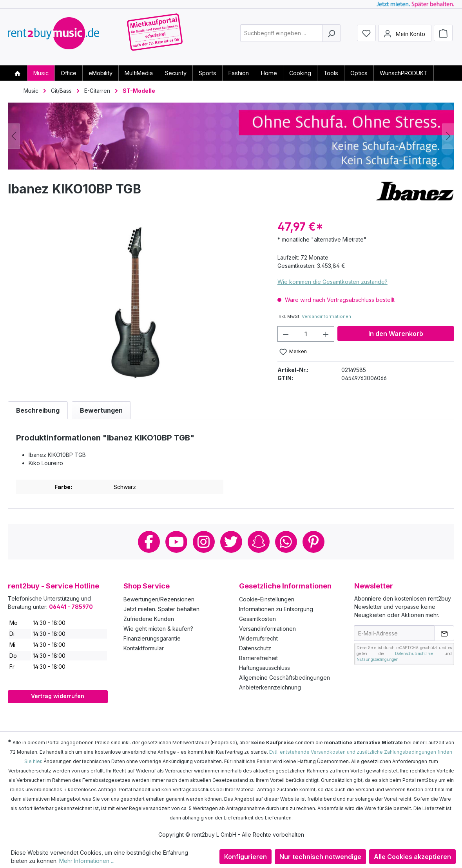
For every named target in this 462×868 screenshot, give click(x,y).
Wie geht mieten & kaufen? (158, 629)
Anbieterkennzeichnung (270, 687)
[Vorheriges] (14, 136)
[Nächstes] (448, 136)
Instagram (204, 542)
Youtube (176, 542)
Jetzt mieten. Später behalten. (162, 609)
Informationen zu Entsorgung (276, 609)
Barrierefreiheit (258, 658)
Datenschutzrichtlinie (414, 653)
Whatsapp (286, 542)
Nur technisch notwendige (320, 857)
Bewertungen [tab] (101, 410)
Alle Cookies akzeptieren (412, 857)
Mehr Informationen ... (87, 861)
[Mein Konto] (405, 36)
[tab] (38, 410)
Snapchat (259, 542)
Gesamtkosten (257, 619)
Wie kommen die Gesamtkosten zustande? (332, 282)
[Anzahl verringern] (286, 334)
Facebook (149, 542)
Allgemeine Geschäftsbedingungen (284, 678)
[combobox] (281, 37)
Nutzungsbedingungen (377, 659)
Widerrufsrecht (258, 638)
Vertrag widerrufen (58, 696)
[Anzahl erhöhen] (326, 334)
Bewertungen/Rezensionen (159, 599)
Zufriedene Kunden (149, 619)
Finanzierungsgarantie (152, 638)
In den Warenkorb (396, 334)
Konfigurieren (245, 857)
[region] (135, 303)
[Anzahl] (306, 334)
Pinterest (313, 542)
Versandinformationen (326, 316)
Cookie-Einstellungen (267, 599)
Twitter (231, 542)
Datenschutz (255, 648)
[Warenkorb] (443, 36)
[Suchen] (331, 37)
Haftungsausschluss (265, 668)
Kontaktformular (144, 648)
